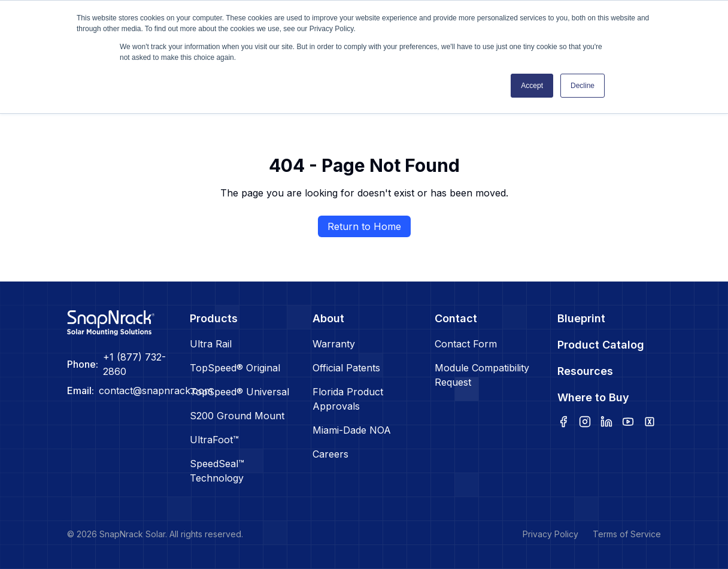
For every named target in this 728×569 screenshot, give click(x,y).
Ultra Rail (211, 344)
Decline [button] (583, 86)
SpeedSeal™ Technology (217, 471)
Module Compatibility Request (482, 375)
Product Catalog (601, 345)
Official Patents (346, 368)
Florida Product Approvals (348, 399)
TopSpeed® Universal (239, 392)
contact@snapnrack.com (156, 391)
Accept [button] (532, 86)
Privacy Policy (550, 534)
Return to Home (364, 226)
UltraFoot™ (214, 440)
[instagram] (585, 422)
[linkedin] (606, 422)
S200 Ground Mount (237, 416)
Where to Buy (593, 397)
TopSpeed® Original (235, 368)
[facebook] (563, 422)
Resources (585, 371)
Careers (330, 454)
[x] (650, 422)
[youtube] (628, 422)
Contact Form (466, 344)
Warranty (334, 344)
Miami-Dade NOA (352, 430)
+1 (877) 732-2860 (134, 364)
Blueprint (581, 318)
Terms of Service (627, 534)
